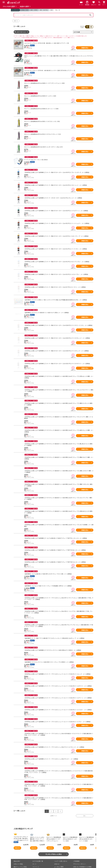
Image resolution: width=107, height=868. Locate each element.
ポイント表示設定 (38, 862)
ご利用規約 (76, 854)
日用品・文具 (25, 10)
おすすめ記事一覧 (38, 854)
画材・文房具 (34, 10)
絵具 (52, 10)
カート (34, 856)
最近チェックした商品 (20, 859)
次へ (85, 808)
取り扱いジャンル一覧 (20, 862)
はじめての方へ (59, 862)
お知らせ (57, 856)
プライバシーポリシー (80, 856)
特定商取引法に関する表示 (81, 864)
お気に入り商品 (18, 856)
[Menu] (4, 2)
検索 (90, 15)
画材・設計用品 (44, 10)
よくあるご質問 (59, 859)
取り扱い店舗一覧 (19, 865)
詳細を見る (85, 48)
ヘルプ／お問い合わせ (61, 854)
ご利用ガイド (36, 865)
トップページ (15, 10)
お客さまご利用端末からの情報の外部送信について (82, 860)
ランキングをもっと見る (54, 847)
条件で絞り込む (22, 32)
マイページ (36, 859)
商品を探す (17, 854)
